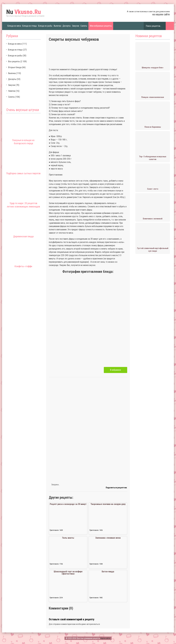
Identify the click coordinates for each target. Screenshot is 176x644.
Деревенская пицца (23, 236)
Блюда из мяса (14, 26)
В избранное (116, 370)
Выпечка (57, 26)
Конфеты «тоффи (23, 266)
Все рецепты (14, 61)
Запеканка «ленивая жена (108, 538)
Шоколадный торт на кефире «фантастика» (68, 573)
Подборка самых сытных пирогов (23, 173)
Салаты (84, 26)
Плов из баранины (153, 127)
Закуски (76, 26)
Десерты (67, 26)
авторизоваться (93, 624)
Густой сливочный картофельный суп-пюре (153, 250)
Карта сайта (105, 638)
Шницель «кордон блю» (153, 68)
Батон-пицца (108, 572)
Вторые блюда (15, 67)
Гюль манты (68, 538)
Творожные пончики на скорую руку (108, 504)
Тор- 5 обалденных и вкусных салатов (153, 158)
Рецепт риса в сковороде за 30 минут (68, 504)
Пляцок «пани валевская (153, 97)
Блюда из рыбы (45, 26)
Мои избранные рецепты (101, 26)
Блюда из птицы (30, 26)
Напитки (12, 91)
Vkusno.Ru (24, 12)
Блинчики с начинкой (153, 219)
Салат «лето (153, 189)
